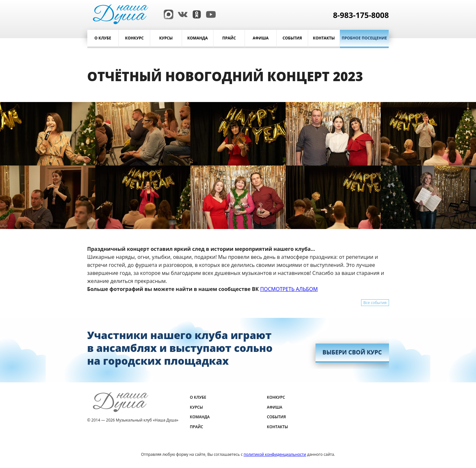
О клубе (103, 38)
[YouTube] (209, 14)
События (292, 38)
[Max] (167, 14)
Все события (375, 303)
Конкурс (134, 38)
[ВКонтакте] (181, 14)
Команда (197, 38)
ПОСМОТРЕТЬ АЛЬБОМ (289, 289)
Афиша (261, 38)
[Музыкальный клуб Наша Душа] (120, 14)
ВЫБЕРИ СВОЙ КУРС (352, 352)
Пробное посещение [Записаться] (364, 38)
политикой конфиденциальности (275, 454)
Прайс (229, 38)
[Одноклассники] (195, 14)
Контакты (324, 38)
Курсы (166, 38)
